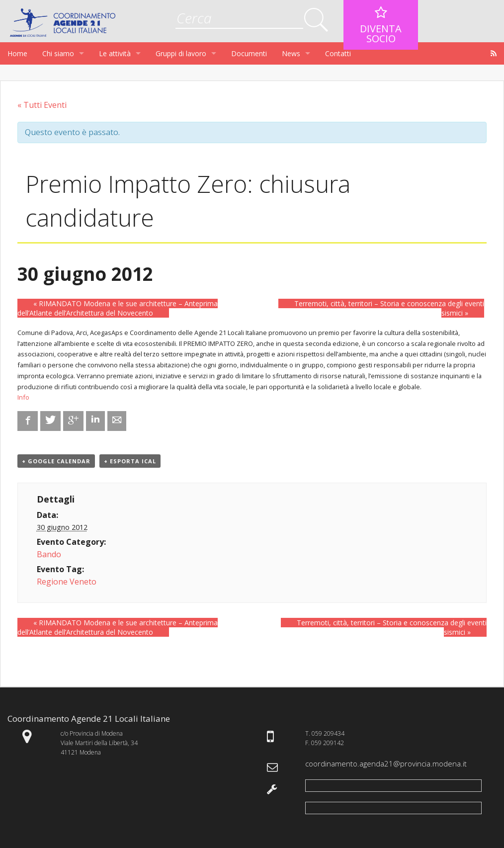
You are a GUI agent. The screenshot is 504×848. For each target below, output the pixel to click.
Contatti (338, 53)
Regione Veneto (67, 582)
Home (17, 53)
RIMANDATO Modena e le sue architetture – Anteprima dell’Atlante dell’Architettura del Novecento (118, 308)
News (291, 53)
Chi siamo (58, 53)
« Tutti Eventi (42, 105)
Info (23, 397)
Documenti (249, 53)
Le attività (115, 53)
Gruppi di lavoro (181, 53)
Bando (49, 554)
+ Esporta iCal (130, 461)
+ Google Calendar (56, 461)
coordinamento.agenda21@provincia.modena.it (386, 763)
